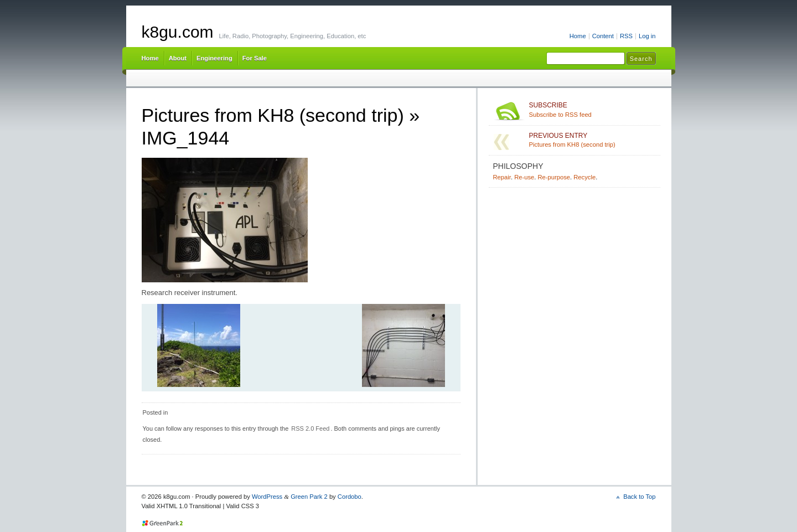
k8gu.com (178, 32)
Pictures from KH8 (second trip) (273, 115)
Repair (502, 177)
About (178, 58)
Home (578, 36)
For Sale (255, 58)
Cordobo (350, 497)
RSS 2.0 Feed (310, 428)
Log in (647, 36)
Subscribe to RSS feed (592, 110)
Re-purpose (554, 177)
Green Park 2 (309, 497)
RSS (626, 36)
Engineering (214, 58)
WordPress (267, 497)
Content (603, 36)
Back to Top (639, 497)
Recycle (584, 177)
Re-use (524, 177)
